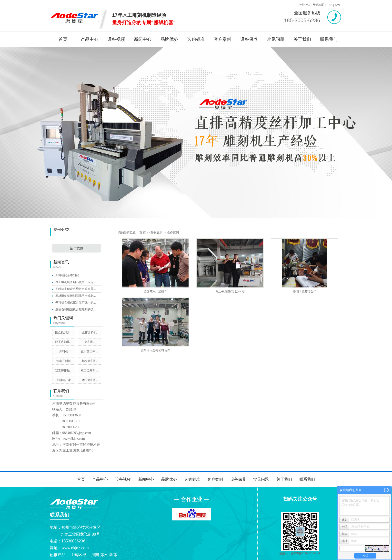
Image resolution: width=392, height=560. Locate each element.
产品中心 (90, 39)
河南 (95, 555)
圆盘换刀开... (64, 332)
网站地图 (318, 5)
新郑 (113, 555)
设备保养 (249, 39)
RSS (329, 5)
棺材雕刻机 (89, 361)
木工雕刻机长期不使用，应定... (76, 282)
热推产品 (58, 555)
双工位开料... (89, 370)
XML (338, 5)
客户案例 (222, 39)
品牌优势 (169, 39)
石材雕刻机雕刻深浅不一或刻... (76, 296)
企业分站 (304, 5)
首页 (63, 39)
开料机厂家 (64, 380)
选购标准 (196, 39)
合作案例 (77, 248)
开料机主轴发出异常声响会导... (76, 289)
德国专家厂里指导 (155, 291)
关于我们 (302, 39)
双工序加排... (64, 342)
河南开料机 (64, 361)
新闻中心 (143, 39)
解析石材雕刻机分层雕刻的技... (76, 309)
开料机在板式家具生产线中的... (76, 303)
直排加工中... (89, 351)
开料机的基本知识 (67, 275)
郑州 (104, 555)
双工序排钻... (64, 370)
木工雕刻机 (89, 380)
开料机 (64, 351)
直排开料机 (89, 332)
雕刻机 (89, 342)
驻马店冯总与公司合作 (155, 350)
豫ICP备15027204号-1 (306, 553)
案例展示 (156, 232)
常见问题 (276, 39)
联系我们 (329, 39)
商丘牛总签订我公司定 (230, 291)
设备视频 (116, 39)
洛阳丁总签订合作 (305, 291)
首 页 (143, 232)
